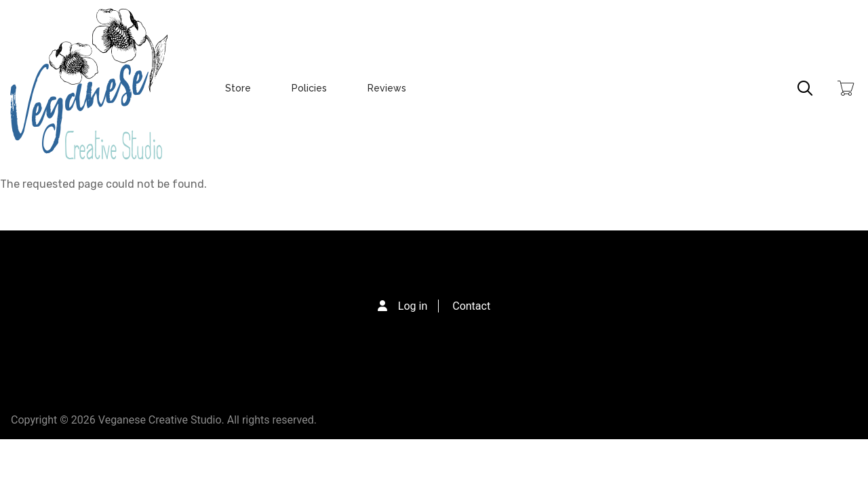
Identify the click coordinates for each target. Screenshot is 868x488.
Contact (471, 306)
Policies (309, 88)
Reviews (387, 88)
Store (238, 88)
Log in (413, 306)
